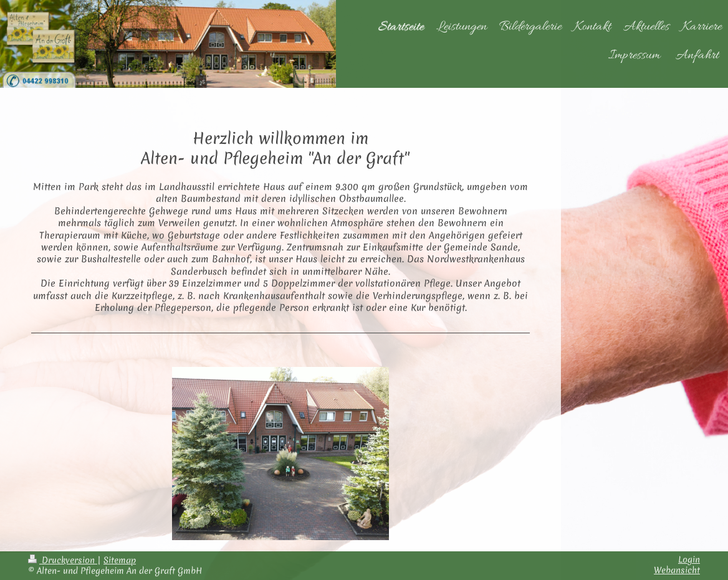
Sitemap (120, 560)
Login (689, 559)
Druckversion (63, 560)
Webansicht (677, 570)
